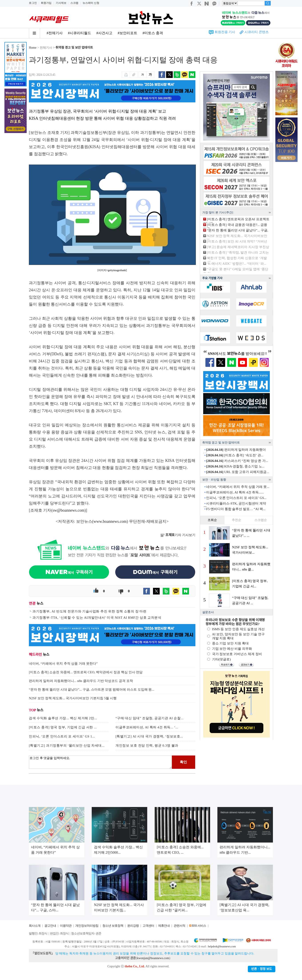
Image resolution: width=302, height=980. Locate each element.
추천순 (236, 520)
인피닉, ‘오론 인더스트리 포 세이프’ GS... (236, 498)
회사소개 (35, 926)
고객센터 (148, 926)
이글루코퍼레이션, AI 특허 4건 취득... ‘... (147, 727)
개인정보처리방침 (87, 926)
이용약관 (66, 926)
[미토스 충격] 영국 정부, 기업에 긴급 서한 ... (63, 727)
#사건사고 (104, 33)
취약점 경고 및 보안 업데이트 (74, 48)
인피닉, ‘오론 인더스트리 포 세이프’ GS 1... (62, 736)
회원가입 (46, 3)
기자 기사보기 (178, 535)
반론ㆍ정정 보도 (262, 969)
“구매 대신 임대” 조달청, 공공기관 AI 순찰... (149, 718)
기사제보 (61, 3)
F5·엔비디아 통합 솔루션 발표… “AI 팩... (236, 509)
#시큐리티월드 (79, 33)
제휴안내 (164, 926)
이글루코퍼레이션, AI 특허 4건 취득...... (235, 492)
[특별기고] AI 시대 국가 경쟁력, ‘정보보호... (149, 736)
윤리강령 (133, 926)
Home (33, 48)
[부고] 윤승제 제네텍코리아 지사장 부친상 (238, 247)
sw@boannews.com (69, 510)
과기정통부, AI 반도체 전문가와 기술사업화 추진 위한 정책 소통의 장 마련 (89, 611)
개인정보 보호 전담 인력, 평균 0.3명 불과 (147, 745)
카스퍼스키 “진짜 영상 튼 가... (237, 461)
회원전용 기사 (225, 32)
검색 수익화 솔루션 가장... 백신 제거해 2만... (63, 718)
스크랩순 (261, 520)
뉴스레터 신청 (91, 3)
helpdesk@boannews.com (222, 946)
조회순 (212, 520)
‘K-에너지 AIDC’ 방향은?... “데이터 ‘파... (237, 264)
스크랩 (74, 3)
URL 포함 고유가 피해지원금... (237, 472)
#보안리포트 (127, 33)
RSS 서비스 (199, 926)
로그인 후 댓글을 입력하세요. (100, 762)
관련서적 (179, 926)
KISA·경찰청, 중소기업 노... (235, 466)
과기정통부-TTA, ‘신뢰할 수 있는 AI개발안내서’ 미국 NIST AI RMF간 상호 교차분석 (97, 618)
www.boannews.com (110, 521)
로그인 (33, 3)
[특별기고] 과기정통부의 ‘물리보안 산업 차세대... (67, 745)
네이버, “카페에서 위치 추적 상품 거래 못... (238, 487)
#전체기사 (55, 33)
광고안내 (50, 926)
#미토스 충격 (153, 33)
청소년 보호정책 (113, 926)
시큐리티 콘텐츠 (257, 32)
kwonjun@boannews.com (153, 958)
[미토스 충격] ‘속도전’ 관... (235, 455)
